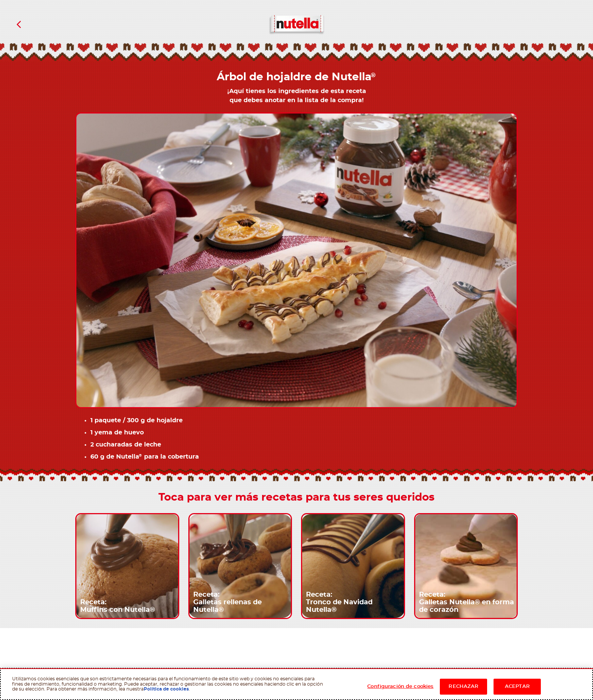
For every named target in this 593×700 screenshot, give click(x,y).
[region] (296, 684)
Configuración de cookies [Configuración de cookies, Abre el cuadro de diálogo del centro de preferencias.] (400, 687)
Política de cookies (166, 689)
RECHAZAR (463, 687)
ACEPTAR (517, 687)
